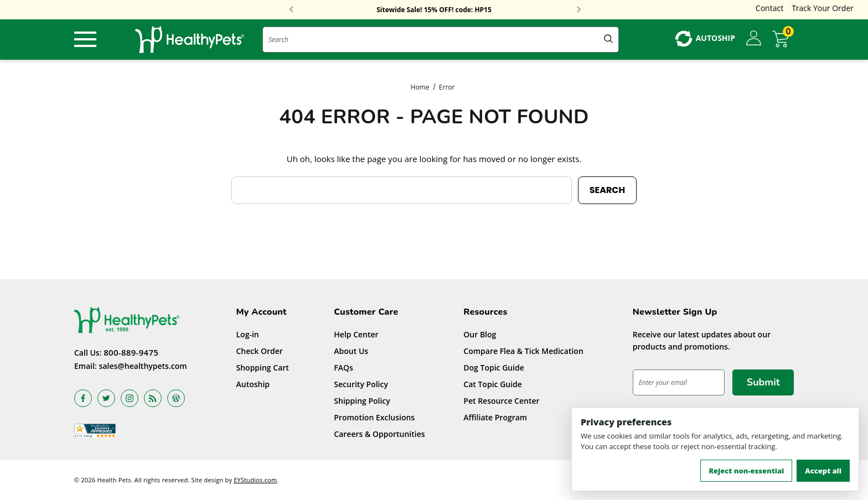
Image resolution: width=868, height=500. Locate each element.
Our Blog (480, 334)
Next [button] (579, 10)
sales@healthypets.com (143, 365)
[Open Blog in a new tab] (176, 398)
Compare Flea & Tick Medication (523, 351)
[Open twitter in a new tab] (106, 398)
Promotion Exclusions (374, 417)
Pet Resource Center (501, 401)
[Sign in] (754, 39)
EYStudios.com (255, 480)
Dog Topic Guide (494, 368)
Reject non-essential (746, 471)
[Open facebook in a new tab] (83, 398)
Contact (769, 8)
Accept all (823, 471)
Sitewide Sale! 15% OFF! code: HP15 (434, 10)
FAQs (343, 368)
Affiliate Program (495, 417)
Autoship (253, 384)
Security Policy (361, 384)
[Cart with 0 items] (783, 39)
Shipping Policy (362, 401)
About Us (351, 351)
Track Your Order (823, 8)
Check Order (260, 351)
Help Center (356, 334)
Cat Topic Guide (493, 384)
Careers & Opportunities (379, 434)
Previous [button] (291, 10)
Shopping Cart (263, 368)
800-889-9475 (131, 352)
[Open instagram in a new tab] (130, 398)
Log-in (248, 334)
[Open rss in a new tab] (153, 398)
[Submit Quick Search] (608, 40)
